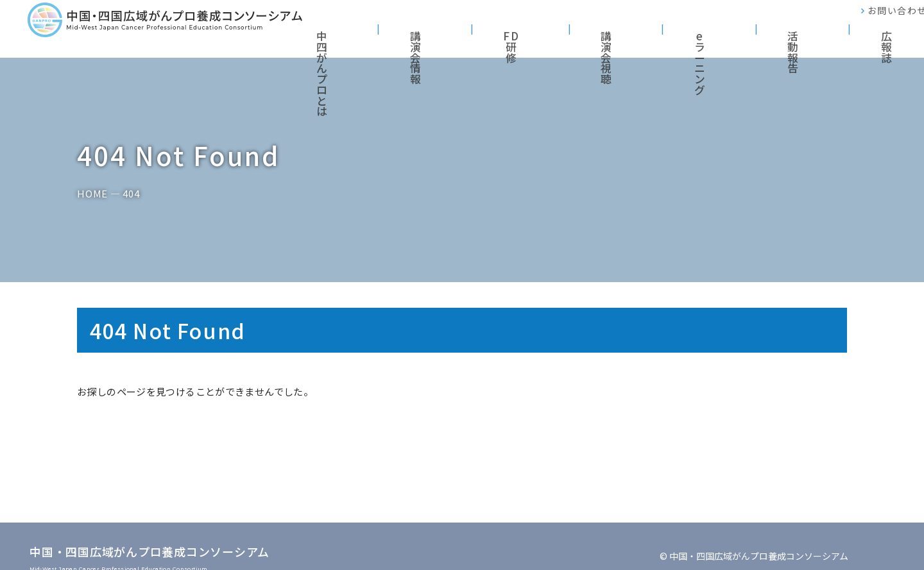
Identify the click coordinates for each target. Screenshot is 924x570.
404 (131, 194)
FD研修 (597, 38)
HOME (92, 194)
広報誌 (883, 38)
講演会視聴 (665, 38)
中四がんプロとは (438, 38)
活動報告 (820, 38)
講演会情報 (528, 38)
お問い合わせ (873, 19)
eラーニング (745, 38)
